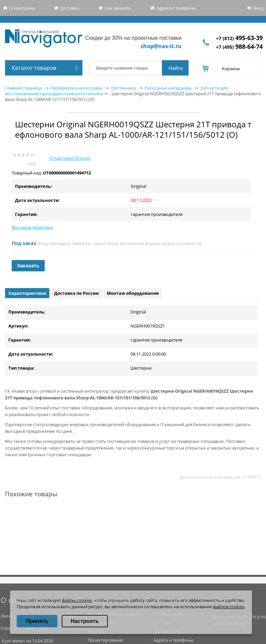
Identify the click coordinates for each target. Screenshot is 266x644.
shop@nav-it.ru (161, 46)
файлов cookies (229, 607)
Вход (258, 8)
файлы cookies (77, 600)
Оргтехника (123, 88)
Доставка (70, 8)
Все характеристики (32, 227)
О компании (22, 8)
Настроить (85, 621)
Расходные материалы (168, 88)
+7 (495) (239, 47)
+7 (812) (239, 38)
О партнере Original (70, 158)
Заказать (28, 266)
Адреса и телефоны (176, 8)
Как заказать (118, 8)
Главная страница (23, 88)
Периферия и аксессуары (76, 88)
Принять (37, 621)
